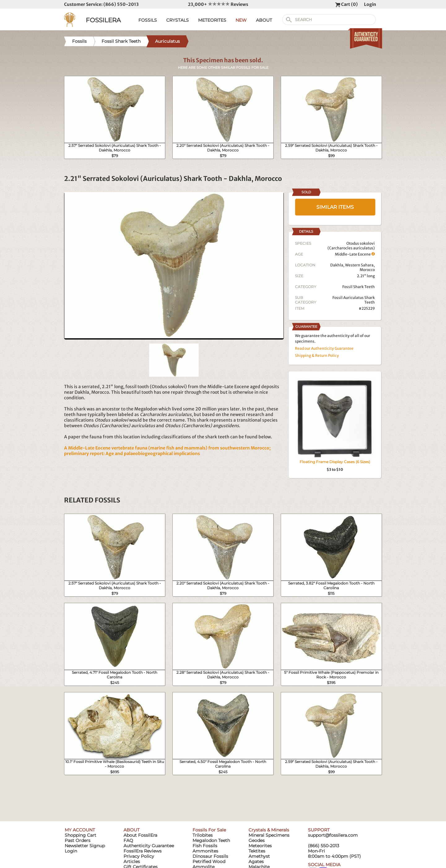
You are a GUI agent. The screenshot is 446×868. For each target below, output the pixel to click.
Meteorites (260, 846)
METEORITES (212, 20)
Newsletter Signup (85, 846)
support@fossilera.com (333, 835)
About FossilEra (140, 835)
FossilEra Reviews (143, 851)
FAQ (128, 840)
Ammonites (205, 851)
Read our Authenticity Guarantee (324, 348)
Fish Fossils (205, 846)
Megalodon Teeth (211, 840)
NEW (241, 20)
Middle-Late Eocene (355, 254)
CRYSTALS (178, 20)
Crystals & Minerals (269, 830)
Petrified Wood (209, 861)
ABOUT (264, 20)
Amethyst (259, 856)
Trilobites (203, 835)
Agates (256, 861)
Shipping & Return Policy (317, 355)
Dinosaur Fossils (210, 856)
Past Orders (78, 840)
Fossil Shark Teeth (359, 287)
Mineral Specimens (269, 835)
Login (370, 4)
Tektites (257, 851)
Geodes (257, 840)
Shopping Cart (80, 835)
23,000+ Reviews (218, 4)
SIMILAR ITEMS (335, 207)
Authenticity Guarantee (149, 846)
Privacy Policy (139, 856)
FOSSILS (148, 20)
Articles (132, 861)
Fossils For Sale (209, 830)
